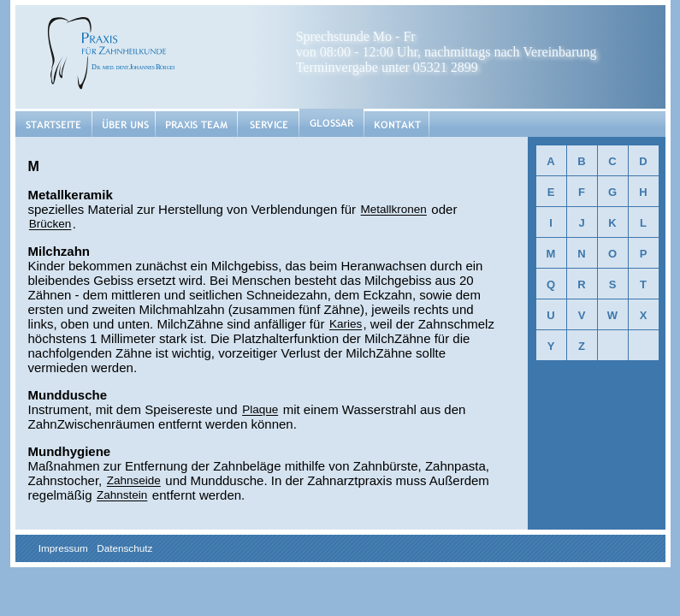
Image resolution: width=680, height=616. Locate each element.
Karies (346, 325)
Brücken (50, 225)
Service (268, 123)
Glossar (331, 124)
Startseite (54, 123)
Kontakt (396, 123)
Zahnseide (134, 481)
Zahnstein (122, 496)
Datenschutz (124, 548)
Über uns (124, 123)
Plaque (260, 410)
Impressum (63, 548)
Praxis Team (196, 123)
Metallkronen (394, 210)
